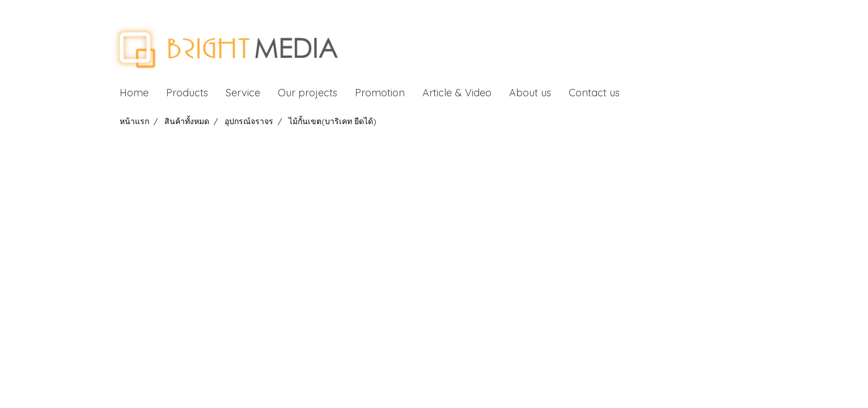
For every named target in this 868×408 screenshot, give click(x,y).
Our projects (308, 93)
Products (187, 93)
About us (530, 93)
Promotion (380, 93)
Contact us (594, 93)
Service (243, 93)
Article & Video (457, 93)
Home (134, 93)
